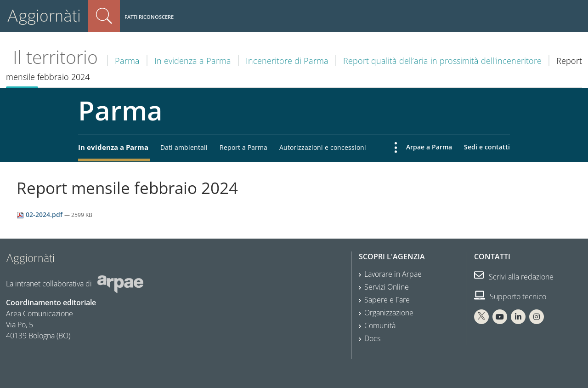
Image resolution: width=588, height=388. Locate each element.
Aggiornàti (44, 16)
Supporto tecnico (510, 297)
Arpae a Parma (429, 147)
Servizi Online (387, 287)
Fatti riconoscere (149, 17)
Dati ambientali (184, 147)
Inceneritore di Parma (287, 61)
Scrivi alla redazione (514, 277)
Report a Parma (243, 147)
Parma (127, 61)
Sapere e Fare (387, 300)
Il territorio (55, 57)
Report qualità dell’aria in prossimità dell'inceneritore (442, 61)
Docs (372, 338)
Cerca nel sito (104, 16)
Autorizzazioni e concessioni (323, 147)
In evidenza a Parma (193, 61)
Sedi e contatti (487, 147)
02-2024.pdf (40, 214)
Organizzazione (389, 313)
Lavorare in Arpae (393, 274)
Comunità (380, 325)
